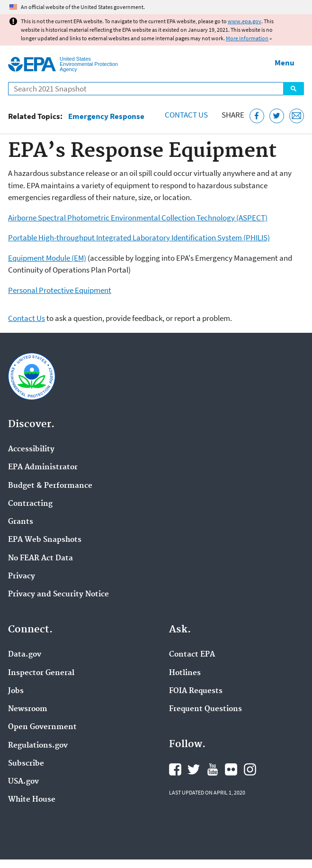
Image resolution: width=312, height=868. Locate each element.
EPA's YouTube (213, 769)
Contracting (30, 504)
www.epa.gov (245, 21)
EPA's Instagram (250, 769)
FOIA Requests (196, 691)
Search (294, 89)
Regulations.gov (38, 746)
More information (247, 38)
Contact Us (186, 115)
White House (32, 800)
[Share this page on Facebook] (257, 116)
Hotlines (185, 673)
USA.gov (23, 782)
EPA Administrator (43, 467)
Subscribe (26, 764)
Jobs (16, 691)
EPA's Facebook (175, 769)
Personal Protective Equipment (60, 290)
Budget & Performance (50, 486)
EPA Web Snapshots (45, 540)
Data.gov (25, 655)
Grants (21, 522)
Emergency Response (106, 116)
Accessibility (31, 449)
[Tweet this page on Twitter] (277, 116)
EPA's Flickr (231, 769)
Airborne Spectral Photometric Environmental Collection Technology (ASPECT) (138, 218)
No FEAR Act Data (40, 558)
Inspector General (41, 673)
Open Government (42, 727)
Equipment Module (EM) (47, 258)
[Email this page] (297, 116)
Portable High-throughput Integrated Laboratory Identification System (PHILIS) (139, 238)
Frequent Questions (205, 709)
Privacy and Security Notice (58, 594)
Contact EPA (192, 655)
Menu (285, 63)
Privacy (22, 576)
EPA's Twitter (194, 769)
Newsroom (28, 709)
